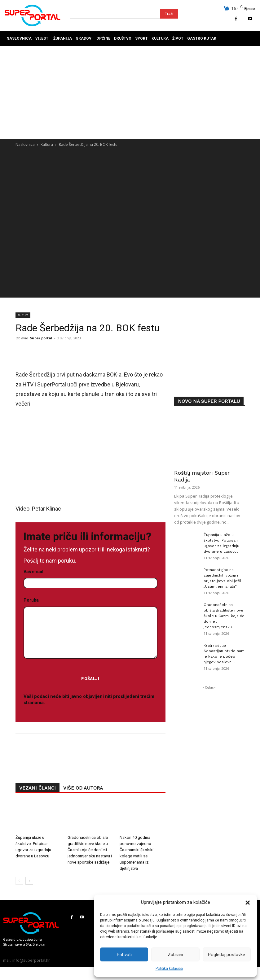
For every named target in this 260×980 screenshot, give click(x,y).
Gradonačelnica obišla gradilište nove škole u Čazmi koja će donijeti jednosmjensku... (224, 616)
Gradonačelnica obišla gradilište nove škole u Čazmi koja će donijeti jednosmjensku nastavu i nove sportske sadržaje (90, 850)
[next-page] (29, 881)
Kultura (47, 144)
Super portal (41, 338)
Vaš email (90, 577)
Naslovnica (25, 144)
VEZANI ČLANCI (37, 788)
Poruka (90, 628)
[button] (248, 903)
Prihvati (124, 955)
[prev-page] (19, 881)
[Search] (169, 14)
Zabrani (175, 955)
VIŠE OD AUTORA (83, 788)
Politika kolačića (169, 969)
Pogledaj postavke (227, 955)
